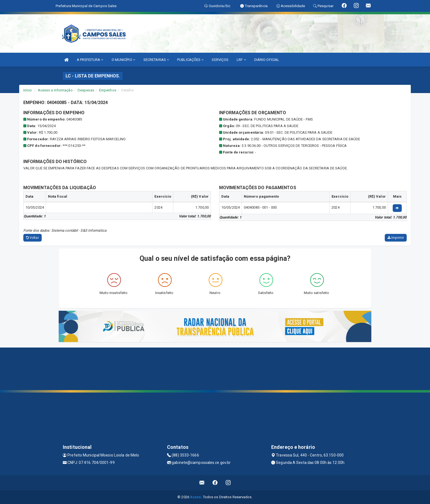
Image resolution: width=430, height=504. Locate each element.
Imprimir (396, 238)
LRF (241, 60)
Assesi (196, 497)
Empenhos (108, 90)
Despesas (86, 90)
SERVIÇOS (220, 60)
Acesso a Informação (55, 90)
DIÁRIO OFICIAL (267, 60)
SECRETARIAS (156, 60)
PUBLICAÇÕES (190, 60)
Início (28, 90)
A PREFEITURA (90, 60)
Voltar (32, 238)
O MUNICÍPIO (123, 60)
